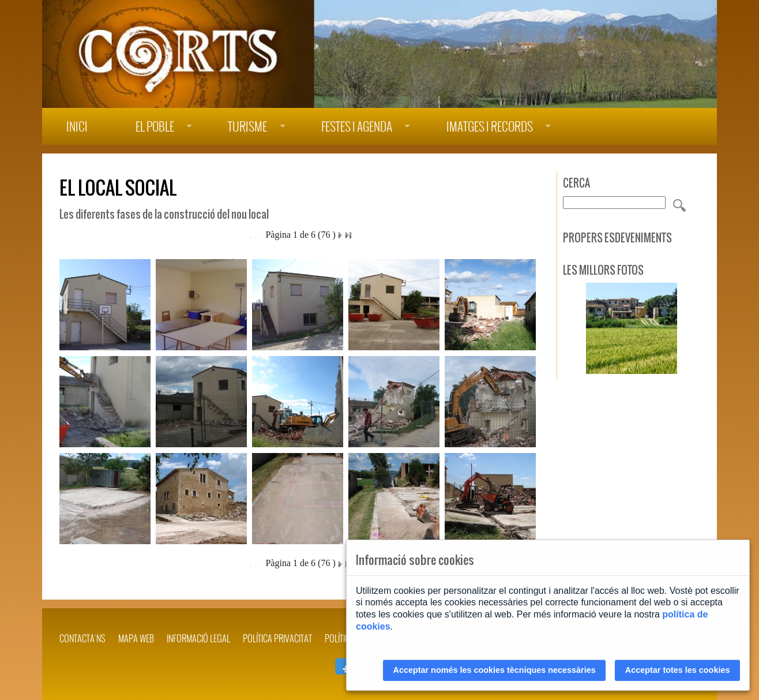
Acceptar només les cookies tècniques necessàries (495, 670)
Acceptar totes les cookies (678, 670)
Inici (77, 127)
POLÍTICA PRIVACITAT (277, 638)
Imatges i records (490, 127)
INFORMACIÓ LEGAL (198, 638)
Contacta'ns (82, 638)
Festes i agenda (357, 127)
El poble (155, 127)
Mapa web (136, 638)
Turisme (247, 127)
